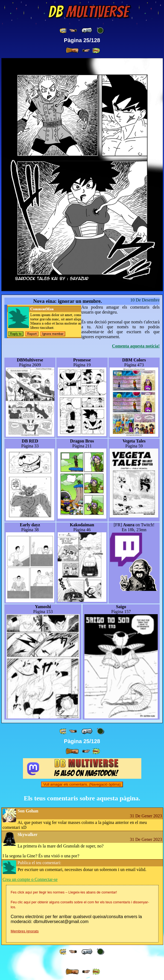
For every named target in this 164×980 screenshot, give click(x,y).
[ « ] (87, 30)
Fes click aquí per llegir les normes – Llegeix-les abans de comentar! (64, 892)
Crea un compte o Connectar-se (30, 879)
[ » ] (72, 50)
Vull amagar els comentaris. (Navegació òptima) (82, 784)
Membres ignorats (25, 931)
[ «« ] (63, 31)
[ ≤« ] (73, 31)
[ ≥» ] (86, 51)
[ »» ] (96, 51)
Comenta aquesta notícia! (136, 346)
